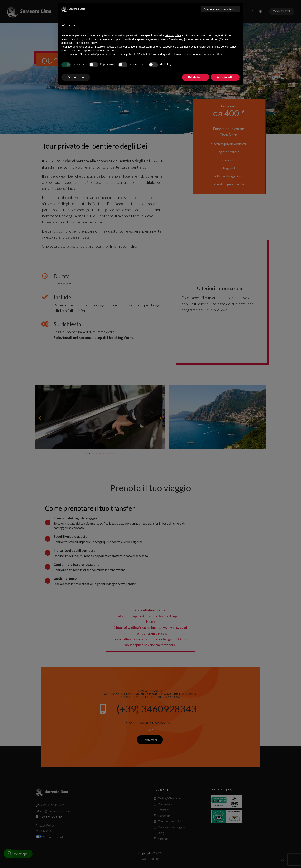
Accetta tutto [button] (225, 77)
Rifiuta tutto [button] (196, 77)
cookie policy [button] (89, 43)
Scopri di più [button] (76, 77)
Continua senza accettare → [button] (220, 9)
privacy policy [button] (173, 35)
